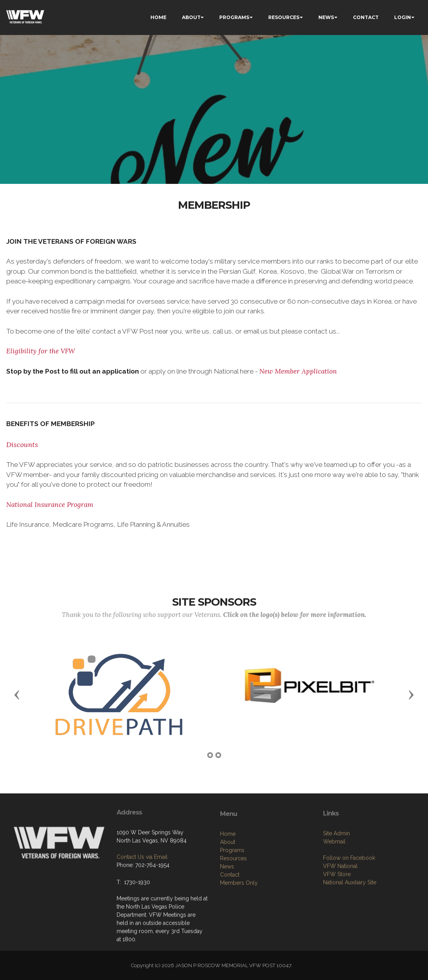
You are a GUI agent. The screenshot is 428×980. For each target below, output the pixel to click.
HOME (158, 17)
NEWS (326, 17)
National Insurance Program (50, 505)
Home (228, 870)
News (227, 903)
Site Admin (336, 866)
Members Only (239, 919)
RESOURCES (284, 17)
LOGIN (403, 17)
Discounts (22, 445)
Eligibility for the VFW (41, 351)
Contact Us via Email (142, 883)
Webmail (334, 874)
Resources (233, 894)
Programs (232, 886)
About (228, 878)
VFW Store (337, 907)
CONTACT (366, 17)
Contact (230, 911)
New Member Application (298, 371)
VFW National (340, 899)
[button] (17, 694)
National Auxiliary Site (350, 915)
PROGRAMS (234, 17)
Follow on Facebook (349, 891)
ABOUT (191, 17)
